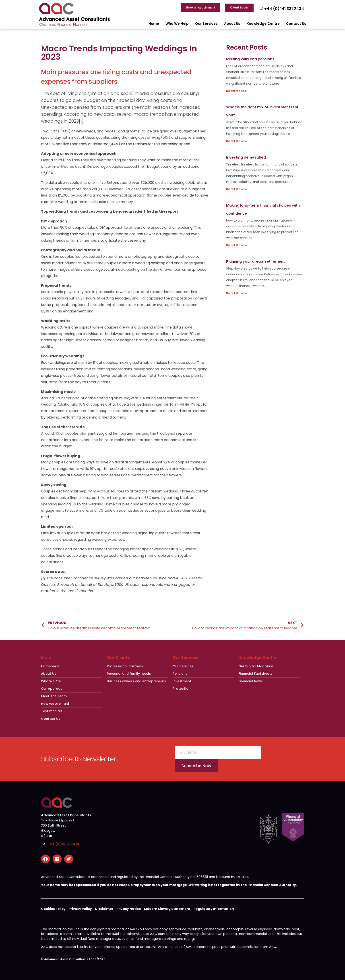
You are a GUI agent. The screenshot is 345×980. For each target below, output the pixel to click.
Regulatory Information (214, 909)
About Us (232, 24)
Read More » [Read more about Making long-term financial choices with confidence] (237, 245)
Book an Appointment (201, 7)
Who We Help (177, 24)
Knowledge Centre (263, 24)
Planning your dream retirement (255, 261)
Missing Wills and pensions (250, 59)
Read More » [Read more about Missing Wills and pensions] (237, 91)
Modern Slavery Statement (167, 909)
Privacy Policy (80, 909)
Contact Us (296, 24)
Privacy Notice (129, 909)
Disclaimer (104, 909)
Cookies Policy (53, 909)
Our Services (206, 24)
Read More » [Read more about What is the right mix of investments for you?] (237, 141)
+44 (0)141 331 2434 (64, 844)
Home (154, 24)
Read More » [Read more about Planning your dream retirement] (237, 293)
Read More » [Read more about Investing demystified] (237, 189)
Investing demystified (246, 157)
